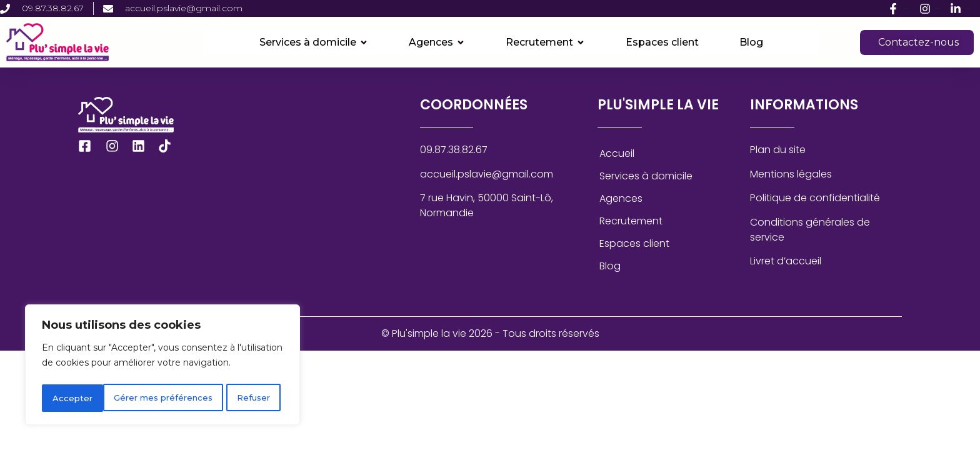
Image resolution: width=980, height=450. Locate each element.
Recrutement (631, 221)
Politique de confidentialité (815, 198)
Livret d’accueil (786, 261)
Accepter (254, 398)
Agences (621, 198)
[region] (162, 367)
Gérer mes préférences (103, 398)
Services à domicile (646, 176)
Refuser (195, 398)
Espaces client (634, 243)
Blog (610, 266)
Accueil (617, 153)
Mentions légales (791, 174)
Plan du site (778, 150)
